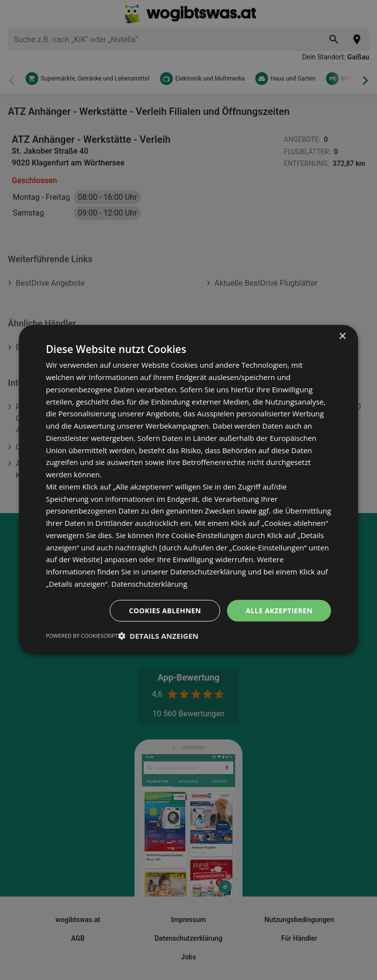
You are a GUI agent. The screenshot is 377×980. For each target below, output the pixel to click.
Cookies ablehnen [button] (165, 610)
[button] (158, 636)
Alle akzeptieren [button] (279, 610)
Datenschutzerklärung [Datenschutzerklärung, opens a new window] (149, 584)
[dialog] (188, 490)
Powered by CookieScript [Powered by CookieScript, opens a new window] (82, 636)
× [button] (342, 337)
